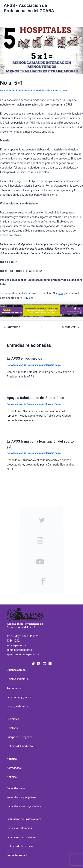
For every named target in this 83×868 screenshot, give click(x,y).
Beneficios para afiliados (21, 837)
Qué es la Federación (19, 828)
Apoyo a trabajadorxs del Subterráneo (35, 398)
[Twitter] (33, 664)
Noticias (12, 777)
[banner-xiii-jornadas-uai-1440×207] (41, 310)
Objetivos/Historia (18, 679)
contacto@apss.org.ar (20, 650)
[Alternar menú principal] (75, 8)
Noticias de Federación (21, 846)
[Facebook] (50, 664)
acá (61, 293)
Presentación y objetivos (21, 797)
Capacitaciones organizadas (24, 806)
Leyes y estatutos (17, 706)
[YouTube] (44, 664)
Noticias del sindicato (20, 746)
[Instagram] (39, 664)
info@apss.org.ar (17, 645)
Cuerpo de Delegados (20, 737)
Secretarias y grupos (19, 697)
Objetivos (12, 728)
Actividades (14, 768)
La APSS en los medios (24, 358)
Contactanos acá (17, 855)
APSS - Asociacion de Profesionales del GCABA (29, 8)
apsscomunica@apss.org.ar (24, 654)
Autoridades (14, 688)
